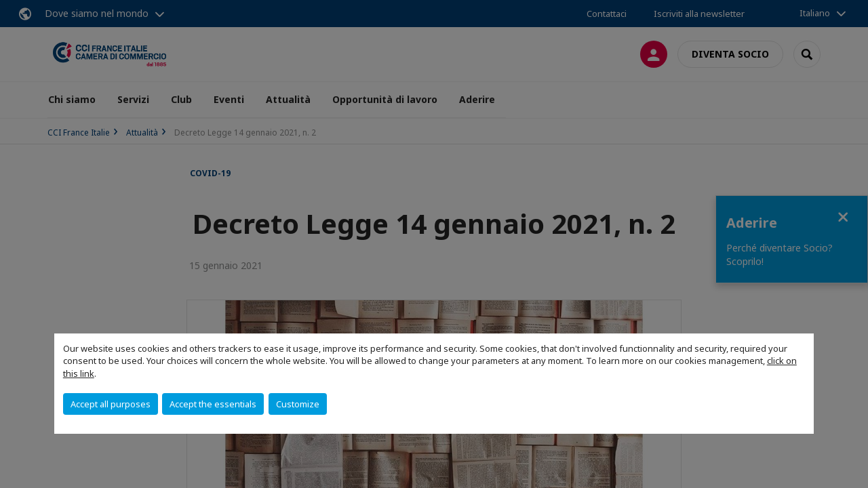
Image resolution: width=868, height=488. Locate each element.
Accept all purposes (111, 404)
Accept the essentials (213, 404)
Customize (298, 404)
